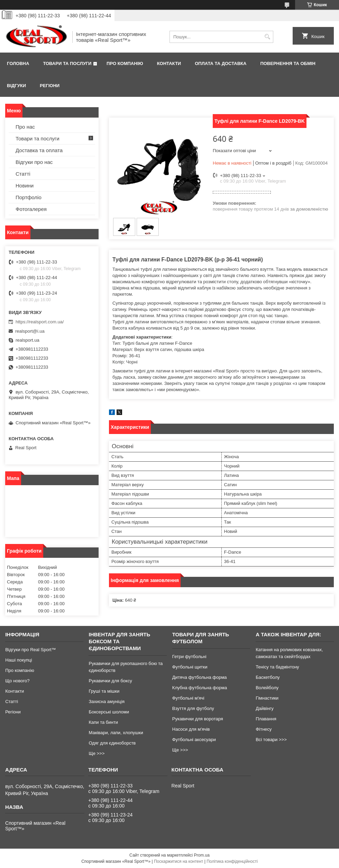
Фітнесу (264, 729)
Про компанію (125, 63)
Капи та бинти (103, 722)
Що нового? (17, 681)
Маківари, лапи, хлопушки (116, 733)
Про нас (25, 127)
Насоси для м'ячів (191, 729)
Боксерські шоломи (109, 712)
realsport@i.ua (30, 331)
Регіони (50, 86)
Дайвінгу (265, 708)
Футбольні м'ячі (188, 698)
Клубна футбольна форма (200, 688)
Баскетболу (268, 677)
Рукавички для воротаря (198, 719)
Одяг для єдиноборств (112, 743)
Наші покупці (19, 660)
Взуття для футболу (193, 708)
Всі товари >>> (271, 740)
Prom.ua (202, 855)
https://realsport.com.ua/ (40, 322)
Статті (23, 174)
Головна (18, 63)
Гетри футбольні (189, 657)
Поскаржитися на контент (178, 861)
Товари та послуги (67, 63)
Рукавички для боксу (110, 681)
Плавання (266, 719)
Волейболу (267, 688)
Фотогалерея (31, 209)
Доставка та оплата (39, 150)
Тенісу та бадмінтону (277, 667)
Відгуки (16, 86)
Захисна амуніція (107, 701)
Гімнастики (267, 698)
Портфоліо (29, 197)
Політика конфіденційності (232, 861)
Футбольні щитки (190, 667)
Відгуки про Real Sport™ (30, 650)
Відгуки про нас (34, 162)
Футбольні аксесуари (194, 740)
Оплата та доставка (221, 63)
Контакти (169, 63)
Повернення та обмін (288, 63)
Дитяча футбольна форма (200, 677)
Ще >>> (97, 753)
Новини (25, 186)
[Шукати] (267, 37)
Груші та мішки (104, 691)
